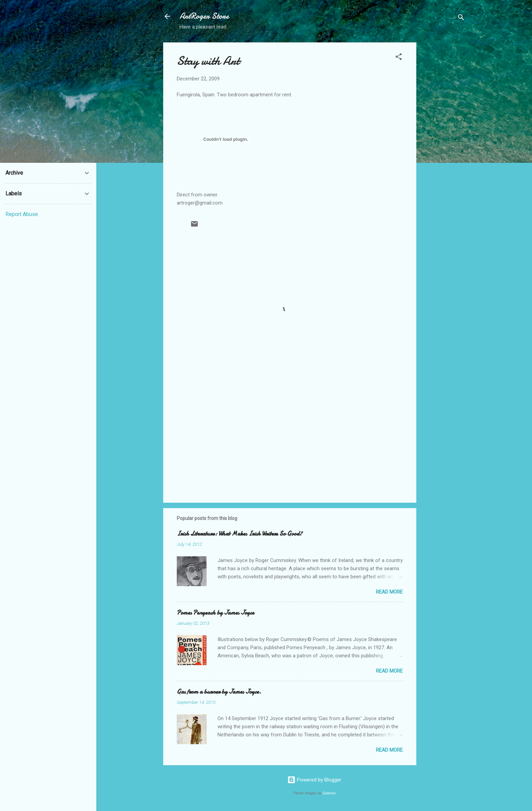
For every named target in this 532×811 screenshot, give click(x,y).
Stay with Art (208, 61)
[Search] (461, 18)
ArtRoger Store (204, 16)
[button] (399, 58)
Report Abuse (22, 214)
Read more (389, 592)
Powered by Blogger (314, 780)
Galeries (329, 793)
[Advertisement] (443, 144)
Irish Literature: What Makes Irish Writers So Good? (240, 534)
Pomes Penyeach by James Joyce (215, 613)
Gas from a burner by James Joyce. (219, 692)
